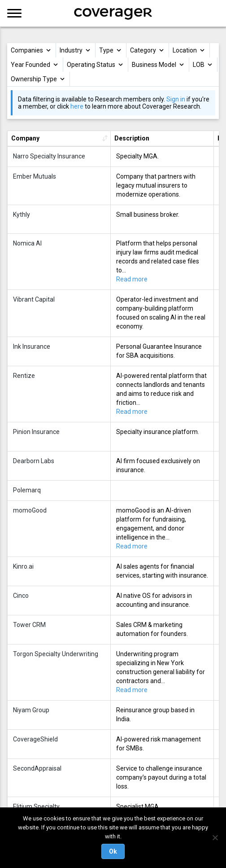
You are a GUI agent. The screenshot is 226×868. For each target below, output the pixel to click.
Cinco (21, 596)
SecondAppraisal (37, 768)
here (77, 106)
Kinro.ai (23, 566)
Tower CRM (29, 625)
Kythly (22, 215)
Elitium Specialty (36, 807)
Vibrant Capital (34, 299)
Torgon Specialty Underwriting (56, 654)
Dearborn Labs (34, 461)
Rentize (24, 376)
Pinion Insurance (36, 432)
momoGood (30, 510)
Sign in (176, 99)
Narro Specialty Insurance (49, 156)
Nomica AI (27, 243)
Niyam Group (31, 710)
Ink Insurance (32, 346)
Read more (132, 279)
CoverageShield (35, 739)
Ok (113, 851)
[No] (215, 837)
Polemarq (27, 490)
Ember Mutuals (35, 176)
